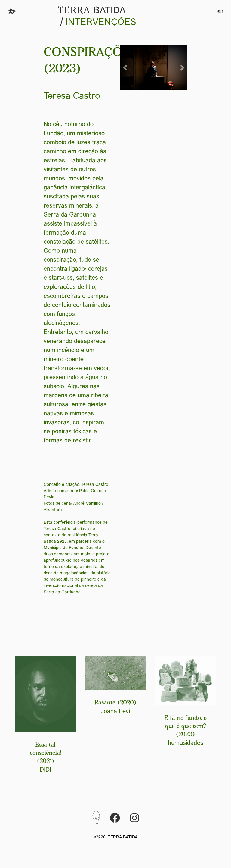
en (220, 12)
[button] (125, 68)
